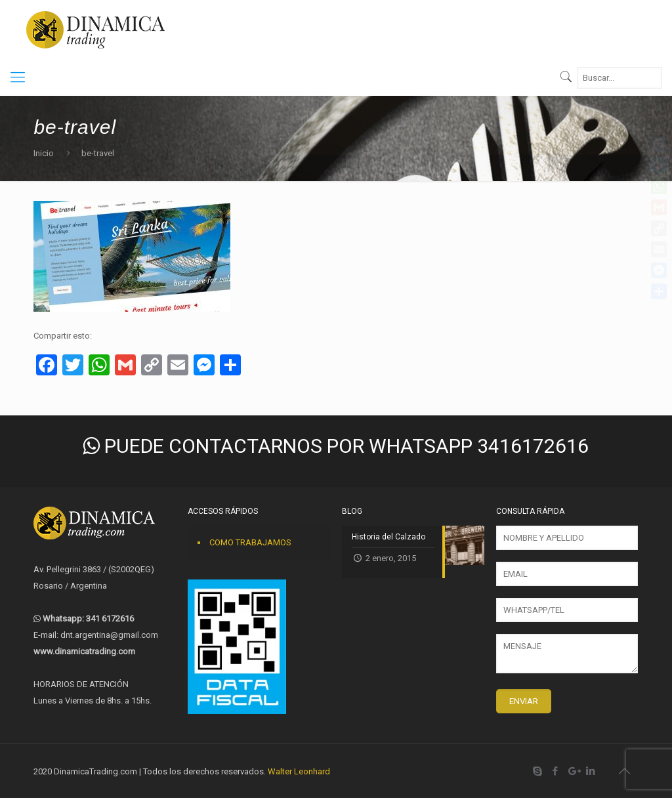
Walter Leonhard (299, 771)
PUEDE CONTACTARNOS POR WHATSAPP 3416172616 (336, 446)
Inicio (44, 153)
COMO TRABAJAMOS (250, 542)
